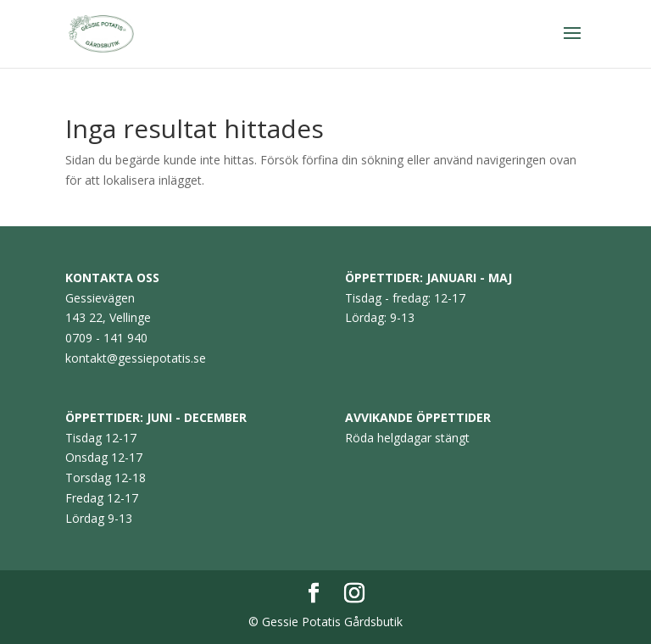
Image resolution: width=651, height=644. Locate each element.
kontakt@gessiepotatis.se (136, 358)
